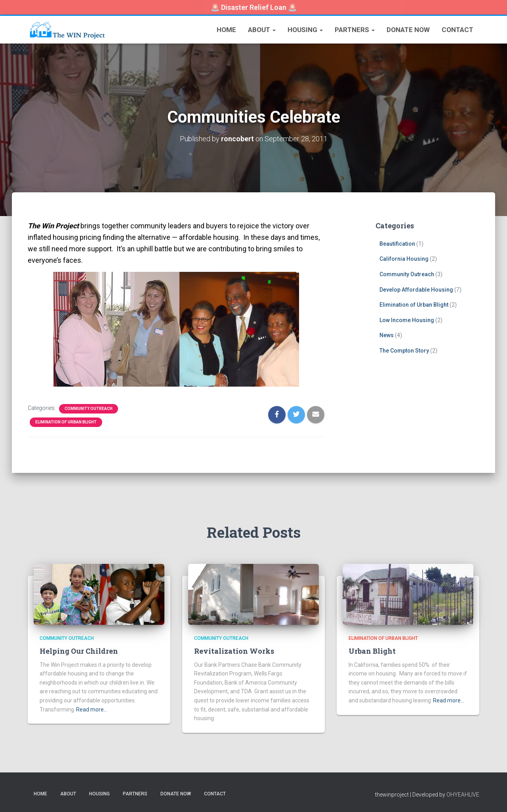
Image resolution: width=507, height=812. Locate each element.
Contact (457, 30)
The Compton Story (404, 350)
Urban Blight (372, 651)
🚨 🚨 (254, 7)
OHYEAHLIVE (463, 794)
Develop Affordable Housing (416, 289)
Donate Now (408, 30)
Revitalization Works (234, 651)
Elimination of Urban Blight (66, 422)
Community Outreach (89, 408)
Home (226, 30)
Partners (355, 30)
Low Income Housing (407, 320)
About (262, 30)
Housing (305, 30)
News (387, 335)
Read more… (92, 709)
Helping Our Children (79, 651)
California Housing (404, 259)
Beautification (397, 243)
